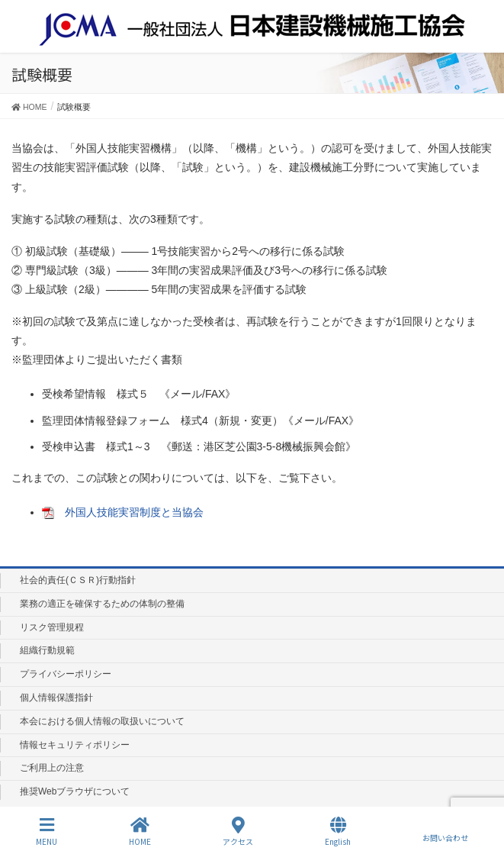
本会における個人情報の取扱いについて (102, 721)
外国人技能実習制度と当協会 (134, 512)
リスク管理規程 (52, 627)
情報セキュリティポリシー (75, 745)
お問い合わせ (445, 831)
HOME (140, 831)
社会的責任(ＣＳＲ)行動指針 (78, 580)
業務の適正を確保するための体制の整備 (102, 604)
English (338, 831)
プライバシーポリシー (66, 674)
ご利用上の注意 (52, 768)
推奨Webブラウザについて (75, 791)
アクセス (238, 831)
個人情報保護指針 (56, 698)
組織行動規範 (47, 650)
